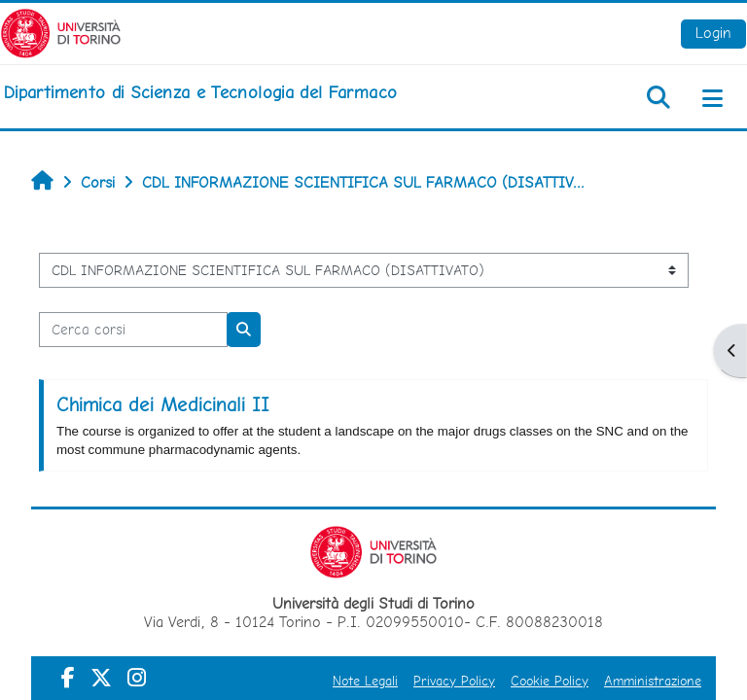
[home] (200, 92)
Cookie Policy (550, 681)
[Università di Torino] (61, 32)
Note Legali (365, 681)
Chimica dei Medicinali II (163, 404)
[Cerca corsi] (133, 330)
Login (713, 33)
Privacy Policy (454, 681)
